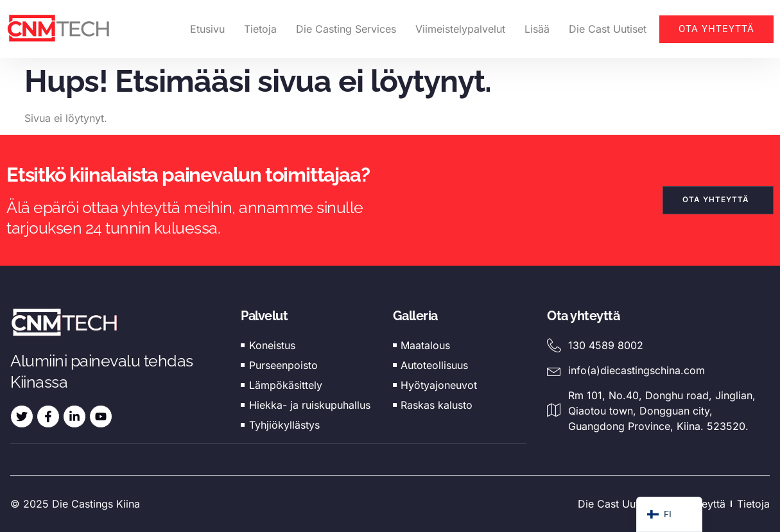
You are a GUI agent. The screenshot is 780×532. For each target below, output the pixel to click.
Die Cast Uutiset (608, 29)
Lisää (537, 29)
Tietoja (260, 29)
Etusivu (207, 29)
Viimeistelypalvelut (460, 29)
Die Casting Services (346, 29)
